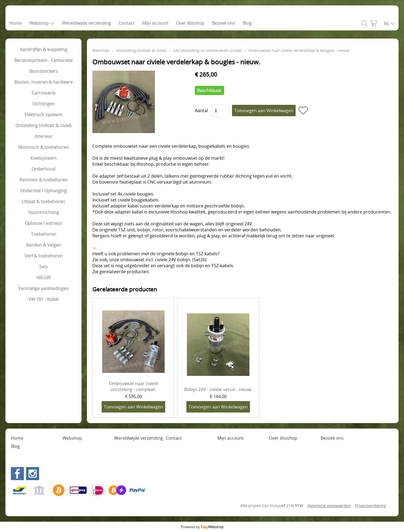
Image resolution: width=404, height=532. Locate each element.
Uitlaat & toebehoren (43, 202)
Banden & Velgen (44, 245)
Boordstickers (44, 71)
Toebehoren (44, 234)
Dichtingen (43, 104)
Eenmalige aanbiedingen (44, 288)
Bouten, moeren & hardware (43, 82)
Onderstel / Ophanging (43, 191)
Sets (43, 267)
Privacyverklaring (371, 506)
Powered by (202, 527)
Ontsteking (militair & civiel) (43, 125)
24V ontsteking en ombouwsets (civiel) (207, 50)
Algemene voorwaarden (329, 506)
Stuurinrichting (43, 212)
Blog (247, 23)
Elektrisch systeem (43, 115)
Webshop (42, 23)
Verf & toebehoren (44, 256)
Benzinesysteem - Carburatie (43, 60)
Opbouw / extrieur (43, 223)
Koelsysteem (43, 158)
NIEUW (43, 278)
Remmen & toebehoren (43, 180)
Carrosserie (43, 93)
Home (15, 23)
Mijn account (155, 23)
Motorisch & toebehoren (44, 147)
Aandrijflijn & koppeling (44, 49)
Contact (126, 23)
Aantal (201, 111)
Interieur (43, 136)
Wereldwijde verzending (86, 23)
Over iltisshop (190, 23)
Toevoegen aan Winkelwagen (133, 407)
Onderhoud (43, 169)
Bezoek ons (223, 23)
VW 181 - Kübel (43, 299)
